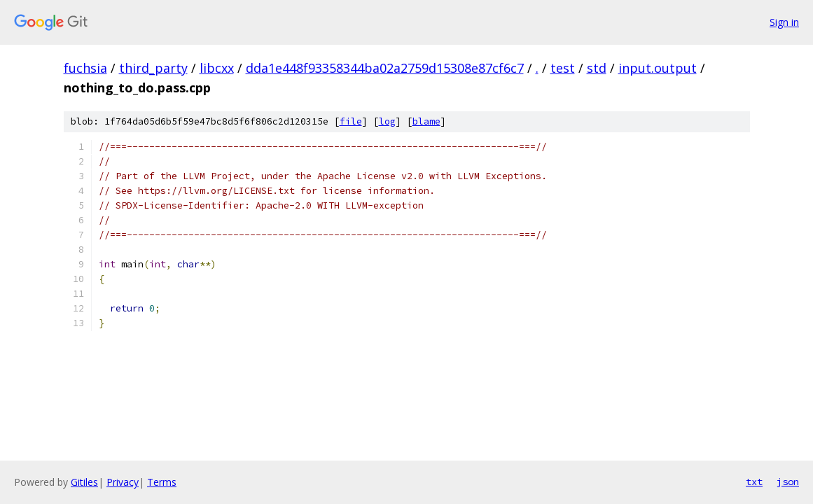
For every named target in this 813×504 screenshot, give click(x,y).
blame (426, 121)
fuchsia (85, 68)
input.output (658, 68)
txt (754, 482)
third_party (153, 68)
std (597, 68)
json (788, 482)
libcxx (217, 68)
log (387, 121)
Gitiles (84, 482)
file (351, 121)
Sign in (784, 22)
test (563, 68)
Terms (162, 482)
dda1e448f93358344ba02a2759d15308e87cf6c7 (385, 68)
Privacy (123, 482)
